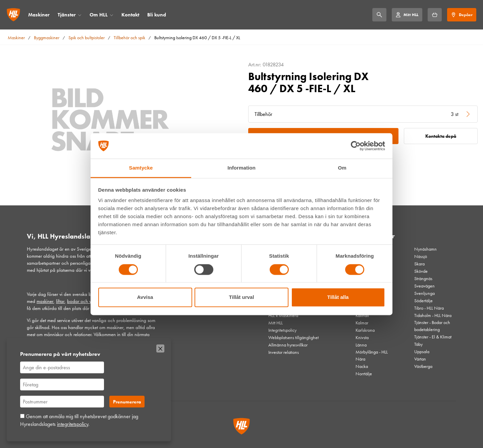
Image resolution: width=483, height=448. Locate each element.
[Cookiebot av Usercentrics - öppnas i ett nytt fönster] (356, 146)
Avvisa (145, 297)
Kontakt (130, 15)
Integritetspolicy (282, 330)
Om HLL (99, 15)
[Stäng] (160, 348)
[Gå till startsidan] (13, 15)
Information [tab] (241, 168)
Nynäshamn (425, 249)
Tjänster (67, 15)
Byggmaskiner (47, 38)
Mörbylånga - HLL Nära (372, 355)
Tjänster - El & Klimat (433, 337)
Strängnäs (423, 278)
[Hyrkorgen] (435, 15)
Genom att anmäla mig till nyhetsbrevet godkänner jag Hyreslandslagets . (79, 420)
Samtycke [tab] (141, 168)
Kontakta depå (441, 136)
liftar (60, 301)
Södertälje (423, 301)
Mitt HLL (276, 323)
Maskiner (39, 15)
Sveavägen (424, 286)
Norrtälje (364, 374)
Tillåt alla (338, 297)
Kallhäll (362, 315)
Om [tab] (342, 168)
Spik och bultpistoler (87, 38)
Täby (418, 344)
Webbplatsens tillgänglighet (293, 337)
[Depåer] (462, 15)
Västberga (423, 366)
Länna (361, 345)
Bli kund (157, 15)
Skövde (421, 271)
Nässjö (421, 256)
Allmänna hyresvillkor (288, 345)
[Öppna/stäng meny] (80, 15)
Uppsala (422, 351)
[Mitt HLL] (407, 15)
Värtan (420, 359)
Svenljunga (424, 293)
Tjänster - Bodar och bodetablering (432, 326)
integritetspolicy (73, 424)
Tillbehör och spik (129, 38)
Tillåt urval (242, 297)
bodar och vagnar (85, 301)
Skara (419, 264)
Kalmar (362, 323)
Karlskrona (365, 330)
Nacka (362, 366)
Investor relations (284, 352)
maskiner (45, 301)
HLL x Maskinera (283, 315)
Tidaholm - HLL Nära (433, 315)
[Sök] (379, 15)
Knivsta (362, 337)
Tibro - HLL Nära (429, 308)
